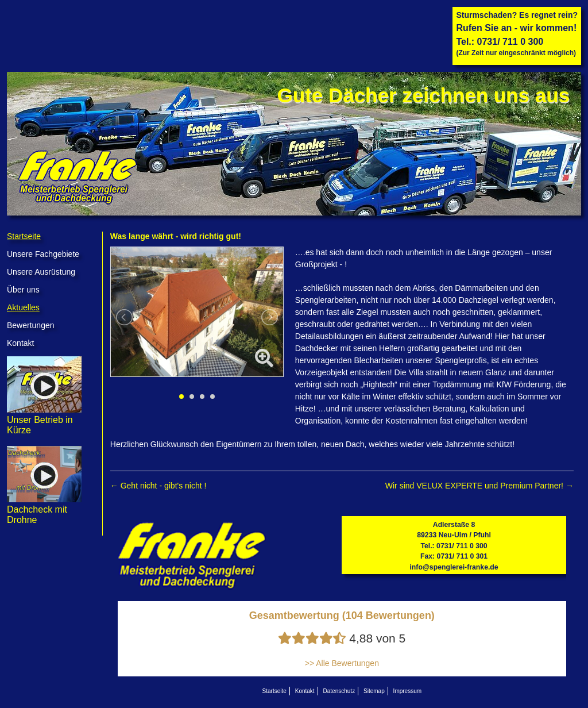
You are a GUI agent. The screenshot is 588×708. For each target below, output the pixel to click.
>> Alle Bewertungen (342, 663)
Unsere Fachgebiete (43, 254)
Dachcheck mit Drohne (44, 509)
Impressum (407, 691)
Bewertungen (31, 325)
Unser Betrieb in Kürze (44, 420)
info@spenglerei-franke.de (454, 567)
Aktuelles (23, 307)
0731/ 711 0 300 (510, 42)
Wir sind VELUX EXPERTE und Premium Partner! (479, 486)
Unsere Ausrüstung (41, 272)
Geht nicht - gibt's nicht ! (158, 486)
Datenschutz (339, 691)
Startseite (24, 236)
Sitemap (374, 691)
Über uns (23, 290)
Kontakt (20, 343)
